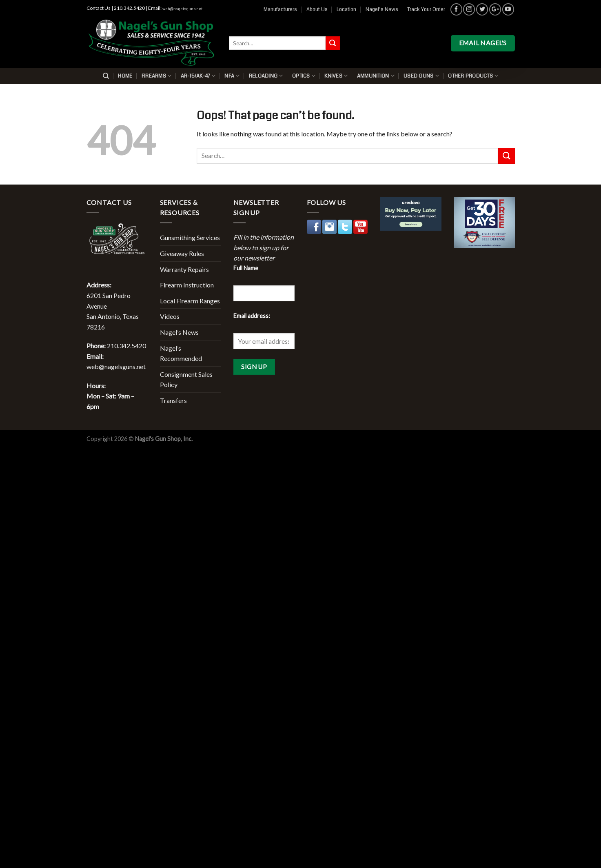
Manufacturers (280, 9)
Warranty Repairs (184, 269)
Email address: (252, 316)
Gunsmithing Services (190, 237)
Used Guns (421, 76)
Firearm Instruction (187, 285)
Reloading (266, 76)
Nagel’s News (382, 9)
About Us (317, 9)
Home (125, 76)
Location (346, 9)
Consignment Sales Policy (186, 379)
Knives (336, 76)
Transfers (173, 400)
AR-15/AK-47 (198, 76)
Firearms (157, 76)
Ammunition (376, 76)
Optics (304, 76)
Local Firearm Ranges (190, 301)
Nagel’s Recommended (181, 353)
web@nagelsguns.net (182, 9)
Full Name (246, 268)
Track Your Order (426, 9)
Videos (170, 316)
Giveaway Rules (182, 253)
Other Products (473, 76)
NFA (232, 76)
